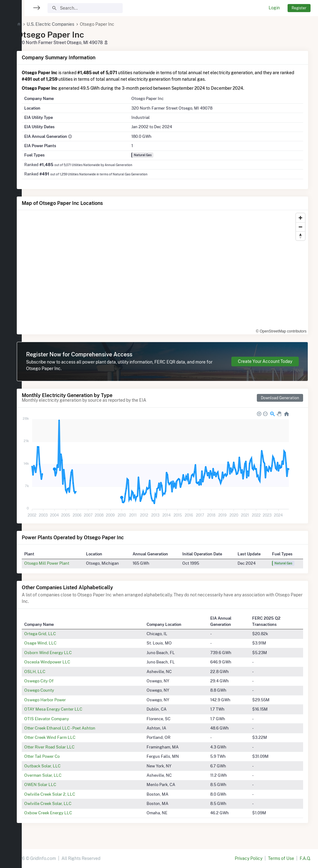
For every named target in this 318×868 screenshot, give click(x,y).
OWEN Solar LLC (55, 784)
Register (299, 8)
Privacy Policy (249, 858)
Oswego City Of (54, 681)
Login (274, 8)
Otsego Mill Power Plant (62, 563)
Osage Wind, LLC (55, 643)
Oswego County (54, 690)
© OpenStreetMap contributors (281, 331)
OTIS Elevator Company (61, 719)
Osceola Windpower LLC (62, 662)
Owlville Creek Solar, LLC (63, 803)
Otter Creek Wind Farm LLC (65, 737)
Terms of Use (281, 858)
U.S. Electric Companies (65, 24)
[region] (11, 430)
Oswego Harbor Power (60, 700)
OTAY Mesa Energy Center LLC (68, 709)
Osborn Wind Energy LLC (63, 653)
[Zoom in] (300, 218)
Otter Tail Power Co (57, 756)
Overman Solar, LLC (58, 775)
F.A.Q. (305, 858)
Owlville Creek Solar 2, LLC (65, 794)
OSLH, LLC (50, 671)
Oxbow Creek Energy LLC (63, 813)
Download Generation (280, 398)
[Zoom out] (300, 227)
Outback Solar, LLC (57, 766)
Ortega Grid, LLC (55, 634)
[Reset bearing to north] (300, 236)
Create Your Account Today (265, 361)
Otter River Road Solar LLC (64, 747)
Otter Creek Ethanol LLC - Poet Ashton (75, 728)
